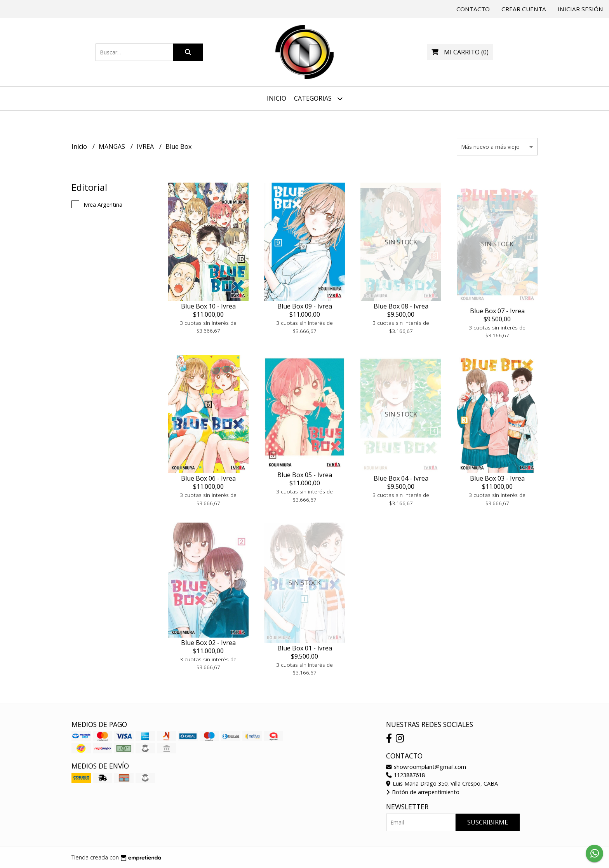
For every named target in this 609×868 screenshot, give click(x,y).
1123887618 (405, 775)
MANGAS (113, 146)
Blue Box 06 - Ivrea (208, 478)
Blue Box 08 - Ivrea (401, 306)
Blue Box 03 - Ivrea (497, 478)
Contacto (473, 9)
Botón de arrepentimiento (423, 792)
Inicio (277, 98)
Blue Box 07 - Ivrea (497, 311)
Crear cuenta (524, 9)
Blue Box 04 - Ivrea (401, 478)
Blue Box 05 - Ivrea (305, 475)
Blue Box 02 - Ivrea (208, 643)
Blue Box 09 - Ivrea (305, 306)
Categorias (318, 98)
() (460, 52)
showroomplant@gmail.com (426, 767)
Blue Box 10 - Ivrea (208, 306)
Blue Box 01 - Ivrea (305, 648)
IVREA (146, 146)
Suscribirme (488, 822)
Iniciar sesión (580, 9)
